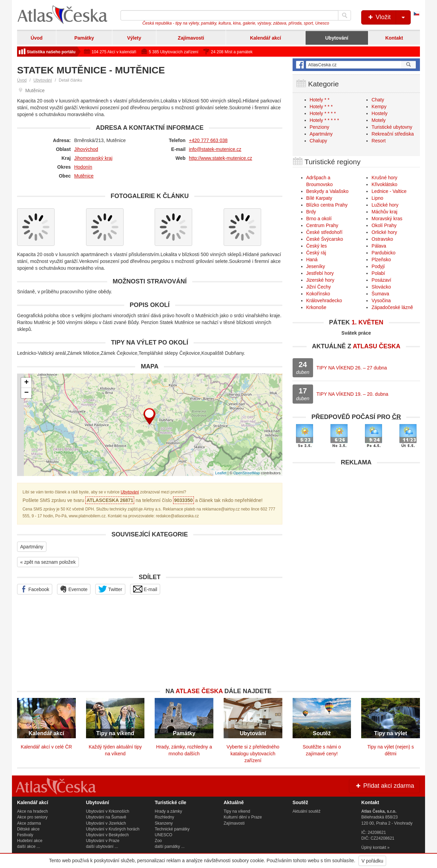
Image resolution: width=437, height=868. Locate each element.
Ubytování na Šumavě (106, 817)
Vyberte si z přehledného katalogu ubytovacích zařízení (253, 754)
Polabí (378, 273)
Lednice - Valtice (389, 191)
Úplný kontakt (374, 848)
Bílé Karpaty (319, 198)
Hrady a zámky (168, 811)
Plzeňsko (381, 260)
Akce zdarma (29, 823)
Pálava (379, 246)
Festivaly (25, 835)
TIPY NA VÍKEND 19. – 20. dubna (353, 394)
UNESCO (163, 835)
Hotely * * (320, 100)
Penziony (320, 127)
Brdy (311, 212)
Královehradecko (324, 300)
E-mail (145, 589)
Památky (84, 38)
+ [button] (26, 383)
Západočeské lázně (392, 307)
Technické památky (172, 829)
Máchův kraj (384, 212)
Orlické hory (384, 232)
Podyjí (378, 266)
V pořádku (372, 861)
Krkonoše (316, 307)
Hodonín (83, 167)
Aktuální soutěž (307, 811)
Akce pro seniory (32, 817)
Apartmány (32, 547)
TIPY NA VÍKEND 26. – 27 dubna (352, 368)
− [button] (26, 393)
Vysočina (381, 300)
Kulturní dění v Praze (243, 817)
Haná (312, 260)
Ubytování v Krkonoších (108, 811)
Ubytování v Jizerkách (106, 823)
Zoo (158, 841)
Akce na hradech (32, 811)
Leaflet (221, 473)
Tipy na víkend (237, 811)
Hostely (379, 113)
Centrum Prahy (322, 225)
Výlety (134, 38)
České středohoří (325, 232)
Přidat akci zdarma (384, 786)
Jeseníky (316, 266)
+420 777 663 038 (208, 140)
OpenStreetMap (246, 473)
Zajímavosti (191, 38)
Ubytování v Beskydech (107, 835)
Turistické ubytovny (392, 127)
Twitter (110, 589)
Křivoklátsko (384, 184)
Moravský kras (387, 219)
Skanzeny (164, 823)
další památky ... (170, 846)
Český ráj (316, 253)
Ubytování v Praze (103, 841)
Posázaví (381, 280)
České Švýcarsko (325, 239)
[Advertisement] (356, 517)
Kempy (379, 107)
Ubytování (337, 38)
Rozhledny (164, 817)
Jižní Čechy (319, 287)
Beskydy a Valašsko (327, 191)
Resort (378, 141)
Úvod (37, 38)
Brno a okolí (319, 219)
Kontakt (394, 38)
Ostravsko (382, 239)
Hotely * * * (321, 107)
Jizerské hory (320, 280)
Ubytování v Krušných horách (113, 829)
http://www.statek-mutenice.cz (220, 158)
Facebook (35, 589)
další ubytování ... (102, 846)
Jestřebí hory (320, 273)
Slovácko (381, 287)
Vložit (389, 17)
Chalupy (318, 141)
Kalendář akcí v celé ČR (46, 747)
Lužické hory (385, 205)
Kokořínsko (318, 294)
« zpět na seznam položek (48, 562)
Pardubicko (383, 253)
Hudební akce (30, 841)
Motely (378, 120)
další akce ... (29, 846)
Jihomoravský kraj (93, 158)
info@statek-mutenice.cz (215, 149)
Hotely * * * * (323, 113)
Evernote (74, 589)
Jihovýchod (86, 149)
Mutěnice (84, 176)
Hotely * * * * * (324, 120)
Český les (317, 246)
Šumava (380, 294)
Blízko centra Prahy (327, 205)
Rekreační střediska (393, 134)
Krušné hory (384, 178)
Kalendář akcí (265, 38)
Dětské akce (28, 829)
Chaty (378, 100)
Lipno (377, 198)
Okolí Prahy (384, 225)
